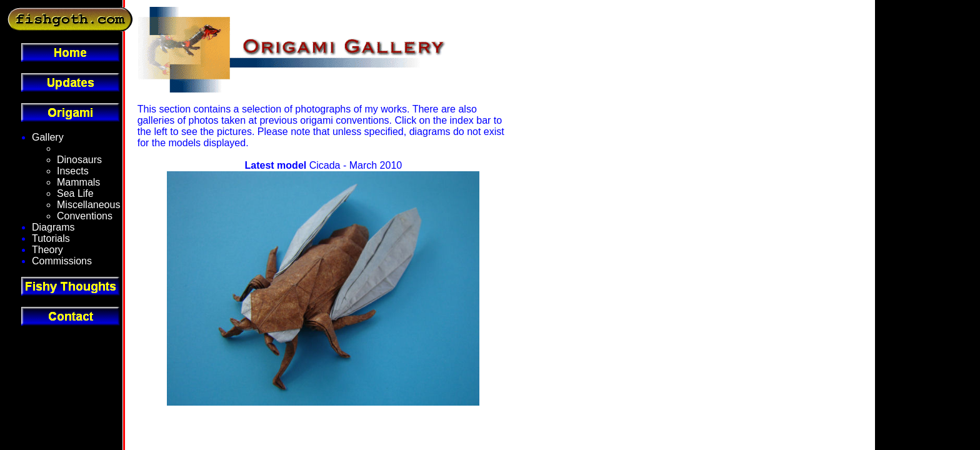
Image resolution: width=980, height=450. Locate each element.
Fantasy (75, 148)
